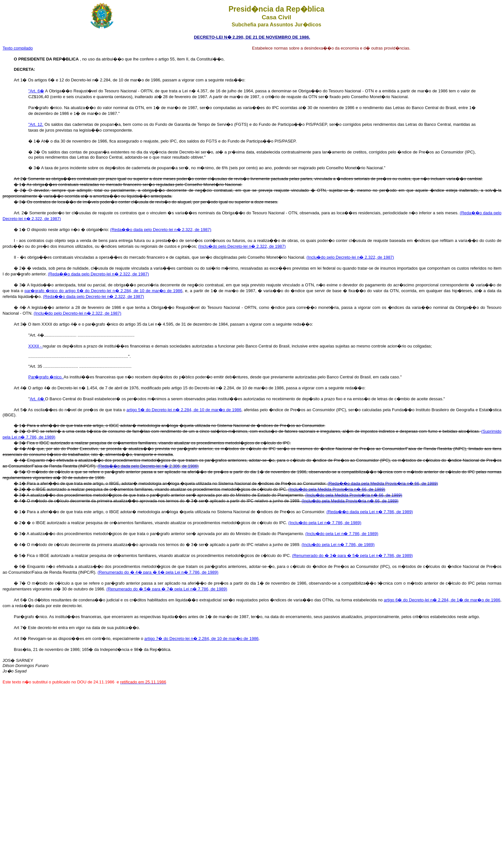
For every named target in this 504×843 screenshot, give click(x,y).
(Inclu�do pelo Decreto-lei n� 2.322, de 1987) (242, 246)
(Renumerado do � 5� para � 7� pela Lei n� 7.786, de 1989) (167, 589)
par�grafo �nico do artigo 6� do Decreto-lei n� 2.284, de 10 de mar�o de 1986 (103, 291)
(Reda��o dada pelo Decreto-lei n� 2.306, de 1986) (148, 466)
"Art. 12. (36, 124)
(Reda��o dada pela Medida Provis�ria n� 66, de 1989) (383, 483)
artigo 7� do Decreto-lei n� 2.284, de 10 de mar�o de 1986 (202, 639)
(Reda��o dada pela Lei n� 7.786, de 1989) (370, 512)
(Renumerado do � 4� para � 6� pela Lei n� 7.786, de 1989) (158, 572)
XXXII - (36, 346)
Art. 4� (38, 399)
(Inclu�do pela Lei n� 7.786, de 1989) (325, 523)
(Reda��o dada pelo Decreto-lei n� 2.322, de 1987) (161, 230)
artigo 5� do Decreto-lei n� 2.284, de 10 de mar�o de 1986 (184, 410)
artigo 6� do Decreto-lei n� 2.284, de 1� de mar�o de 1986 (442, 600)
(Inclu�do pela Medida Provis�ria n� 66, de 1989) (337, 489)
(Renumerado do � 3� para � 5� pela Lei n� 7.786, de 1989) (353, 556)
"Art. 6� (36, 91)
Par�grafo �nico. (46, 377)
